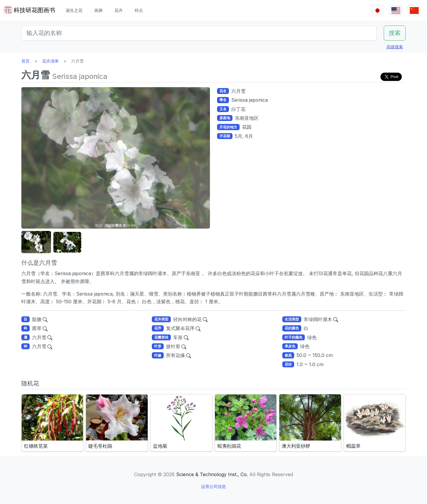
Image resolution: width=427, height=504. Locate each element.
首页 (26, 61)
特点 (139, 10)
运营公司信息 (213, 486)
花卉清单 (50, 61)
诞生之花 (74, 10)
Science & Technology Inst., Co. (212, 474)
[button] (36, 242)
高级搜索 (395, 47)
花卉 (119, 10)
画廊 (98, 10)
